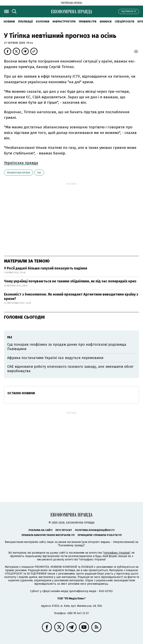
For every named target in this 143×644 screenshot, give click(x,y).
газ (39, 173)
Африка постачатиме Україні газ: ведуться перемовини (55, 358)
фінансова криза (18, 173)
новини (9, 22)
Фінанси (106, 22)
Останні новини (21, 393)
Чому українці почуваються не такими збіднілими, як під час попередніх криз (70, 281)
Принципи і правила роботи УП (100, 535)
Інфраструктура (64, 22)
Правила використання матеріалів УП (48, 535)
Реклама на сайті (40, 530)
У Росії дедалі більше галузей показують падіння (46, 268)
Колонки (43, 22)
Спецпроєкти (124, 22)
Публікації (25, 22)
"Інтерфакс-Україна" (116, 553)
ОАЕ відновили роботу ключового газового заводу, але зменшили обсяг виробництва (70, 369)
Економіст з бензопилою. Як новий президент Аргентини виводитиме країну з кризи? (71, 297)
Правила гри (88, 22)
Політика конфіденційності (95, 530)
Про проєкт (64, 530)
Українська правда (21, 163)
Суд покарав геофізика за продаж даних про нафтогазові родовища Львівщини (67, 347)
